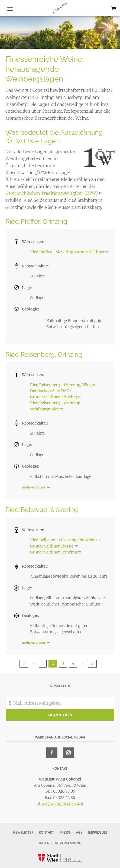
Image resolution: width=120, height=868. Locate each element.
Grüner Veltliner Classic (52, 546)
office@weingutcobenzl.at (60, 804)
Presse (65, 832)
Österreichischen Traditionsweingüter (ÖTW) (52, 193)
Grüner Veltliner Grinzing (53, 397)
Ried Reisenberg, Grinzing (44, 354)
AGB (80, 832)
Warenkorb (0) (113, 9)
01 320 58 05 (64, 791)
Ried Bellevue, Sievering (42, 510)
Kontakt (46, 832)
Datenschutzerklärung (60, 843)
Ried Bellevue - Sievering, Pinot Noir (64, 540)
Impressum (98, 832)
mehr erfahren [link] (36, 487)
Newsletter (23, 832)
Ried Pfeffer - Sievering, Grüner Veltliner (67, 252)
